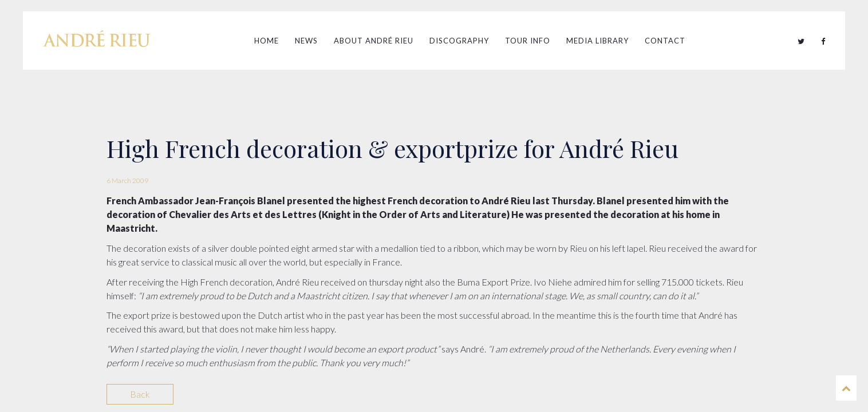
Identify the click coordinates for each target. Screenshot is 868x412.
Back (140, 394)
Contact (665, 41)
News (306, 41)
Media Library (597, 41)
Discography (459, 41)
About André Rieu (374, 41)
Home (267, 41)
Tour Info (528, 41)
